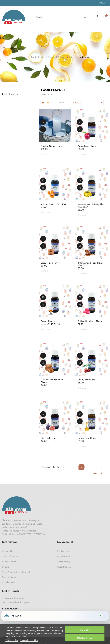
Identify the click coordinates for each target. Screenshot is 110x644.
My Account (63, 551)
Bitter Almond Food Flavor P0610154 (90, 264)
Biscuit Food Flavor (50, 263)
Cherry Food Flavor (87, 380)
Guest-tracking (64, 567)
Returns (6, 567)
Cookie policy (12, 640)
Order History (64, 562)
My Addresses (64, 556)
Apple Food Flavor (87, 146)
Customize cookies (29, 640)
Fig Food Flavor (49, 438)
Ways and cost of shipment (16, 572)
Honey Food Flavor (87, 438)
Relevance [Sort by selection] (88, 103)
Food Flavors (10, 94)
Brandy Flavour (48, 321)
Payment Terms (9, 562)
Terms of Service (10, 556)
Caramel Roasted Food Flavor (52, 381)
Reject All (85, 638)
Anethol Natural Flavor (52, 146)
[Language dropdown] (104, 3)
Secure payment (10, 577)
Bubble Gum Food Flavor (90, 321)
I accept (85, 630)
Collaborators (9, 582)
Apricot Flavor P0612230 (53, 204)
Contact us (7, 551)
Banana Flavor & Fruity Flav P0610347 (91, 206)
